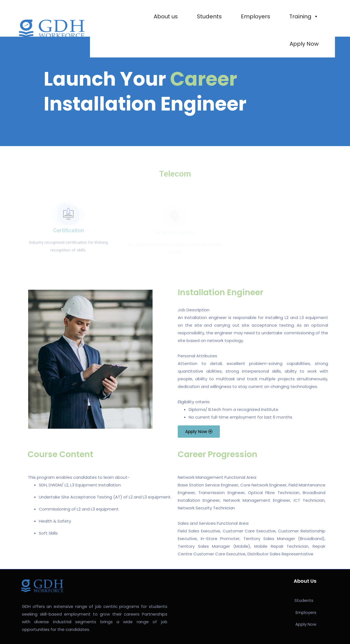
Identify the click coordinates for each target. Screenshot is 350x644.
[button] (199, 432)
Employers (256, 16)
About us (166, 16)
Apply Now (304, 44)
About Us (305, 581)
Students (209, 16)
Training (304, 16)
